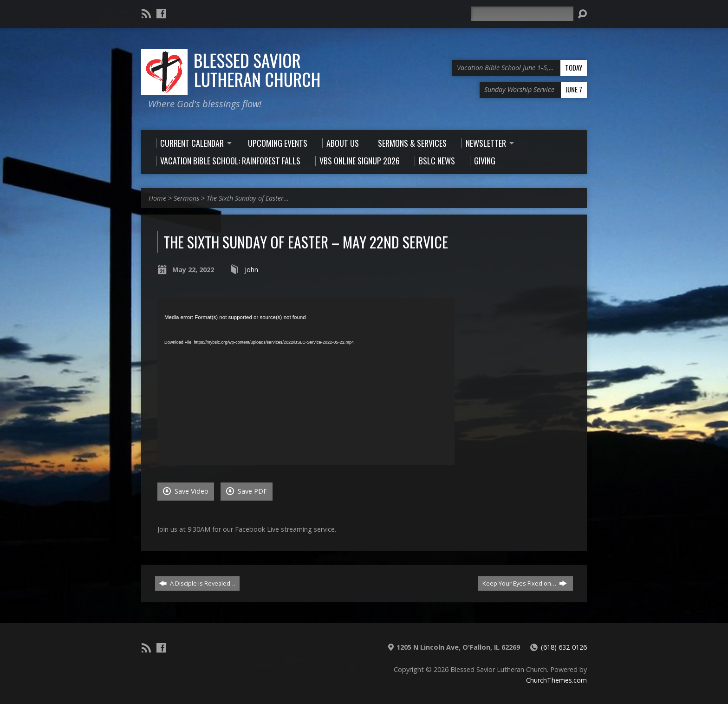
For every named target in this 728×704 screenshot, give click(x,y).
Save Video (186, 491)
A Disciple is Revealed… (197, 583)
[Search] (522, 14)
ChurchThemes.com (556, 680)
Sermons (186, 198)
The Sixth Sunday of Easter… (248, 198)
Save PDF (247, 491)
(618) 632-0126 (564, 647)
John (251, 270)
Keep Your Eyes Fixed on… (525, 583)
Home (157, 198)
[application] (306, 382)
